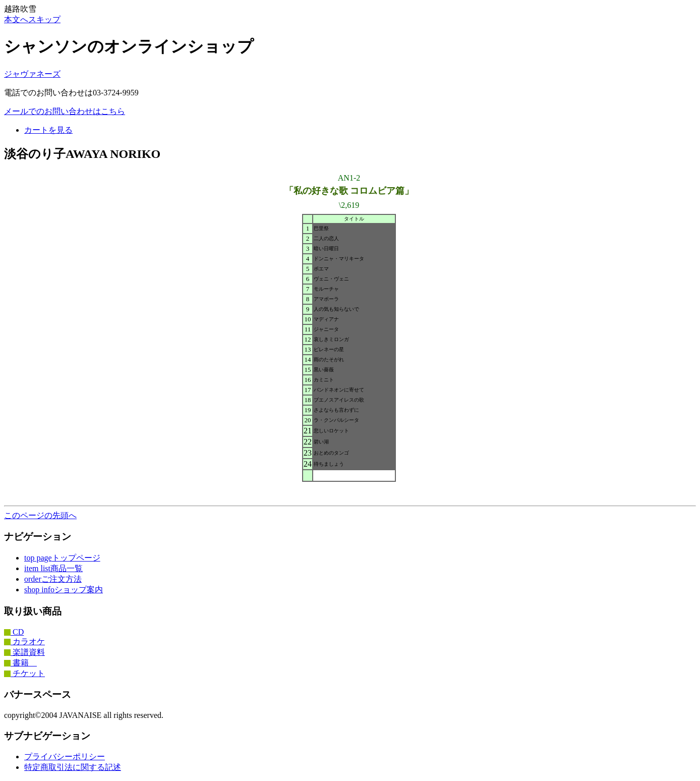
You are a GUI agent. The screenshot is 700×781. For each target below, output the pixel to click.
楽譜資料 (24, 652)
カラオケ (24, 641)
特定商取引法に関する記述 (73, 767)
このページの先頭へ (40, 515)
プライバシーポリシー (65, 757)
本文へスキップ (32, 19)
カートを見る (48, 130)
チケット (24, 673)
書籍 (20, 663)
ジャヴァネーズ (32, 74)
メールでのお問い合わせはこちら (65, 111)
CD (14, 632)
